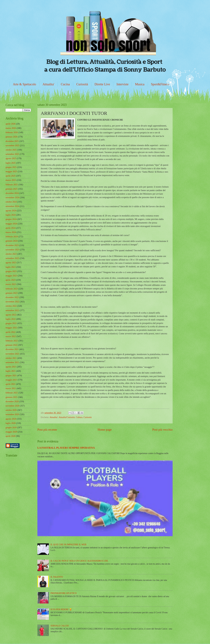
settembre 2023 (12, 258)
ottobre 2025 (11, 150)
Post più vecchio (162, 430)
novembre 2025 (12, 146)
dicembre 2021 (12, 349)
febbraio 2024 (12, 237)
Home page (105, 430)
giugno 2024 (11, 219)
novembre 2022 (12, 302)
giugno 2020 (11, 427)
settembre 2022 (12, 310)
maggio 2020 (11, 432)
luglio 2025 (11, 163)
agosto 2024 (11, 211)
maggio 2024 (11, 224)
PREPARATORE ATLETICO (64, 593)
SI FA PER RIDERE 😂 (61, 609)
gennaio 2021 (12, 397)
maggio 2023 (11, 276)
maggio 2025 (11, 172)
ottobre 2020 (11, 410)
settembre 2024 (12, 206)
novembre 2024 (12, 198)
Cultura (79, 417)
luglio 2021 (11, 371)
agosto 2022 (11, 315)
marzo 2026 (11, 128)
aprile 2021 (10, 384)
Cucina (65, 84)
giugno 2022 (11, 323)
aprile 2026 (10, 124)
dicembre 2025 (12, 141)
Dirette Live (102, 84)
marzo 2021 (11, 388)
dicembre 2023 (12, 245)
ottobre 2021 (11, 358)
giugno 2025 (11, 167)
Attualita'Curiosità (67, 417)
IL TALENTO (57, 577)
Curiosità (82, 84)
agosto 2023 (11, 263)
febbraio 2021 (12, 393)
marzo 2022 (11, 336)
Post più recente (47, 430)
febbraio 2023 (12, 289)
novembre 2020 (12, 406)
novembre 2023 (12, 250)
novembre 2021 (12, 354)
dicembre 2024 (12, 193)
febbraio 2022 (12, 341)
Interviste (122, 84)
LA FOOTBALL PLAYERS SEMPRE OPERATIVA (66, 448)
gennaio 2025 (12, 189)
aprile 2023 (10, 280)
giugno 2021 (11, 376)
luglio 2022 (11, 319)
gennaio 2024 (12, 241)
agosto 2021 (11, 367)
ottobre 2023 (11, 254)
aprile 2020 (10, 436)
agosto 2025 (11, 158)
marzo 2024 (11, 232)
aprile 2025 (10, 176)
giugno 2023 (11, 271)
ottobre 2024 (11, 202)
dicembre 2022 (12, 297)
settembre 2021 (12, 362)
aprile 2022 (10, 332)
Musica (140, 84)
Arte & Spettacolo (24, 84)
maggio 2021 (11, 380)
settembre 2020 (12, 414)
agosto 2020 (11, 419)
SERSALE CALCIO (60, 626)
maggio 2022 (11, 328)
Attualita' (49, 84)
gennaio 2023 (12, 293)
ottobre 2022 (11, 306)
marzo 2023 (11, 284)
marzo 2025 (11, 180)
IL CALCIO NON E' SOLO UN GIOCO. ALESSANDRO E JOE (79, 561)
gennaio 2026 (12, 137)
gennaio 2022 (12, 345)
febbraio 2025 (12, 185)
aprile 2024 (10, 228)
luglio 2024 (11, 215)
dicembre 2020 (12, 402)
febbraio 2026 (12, 132)
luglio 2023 (11, 267)
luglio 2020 (11, 423)
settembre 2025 (12, 154)
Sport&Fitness (160, 84)
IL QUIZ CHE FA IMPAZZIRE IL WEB (68, 545)
